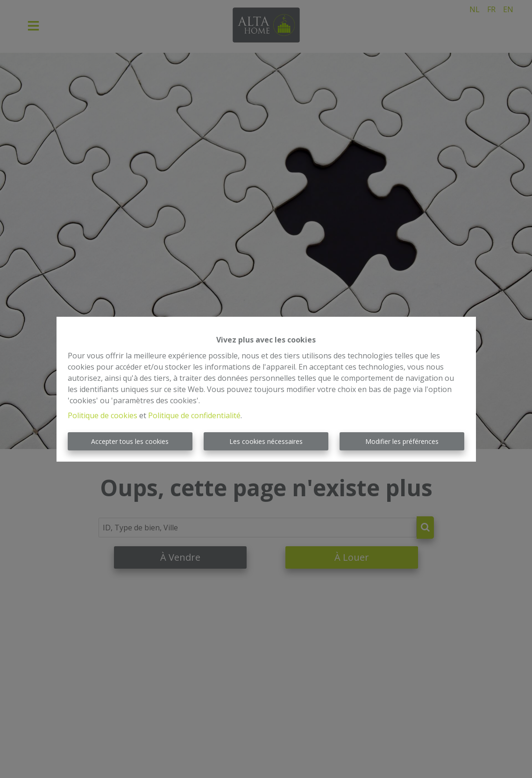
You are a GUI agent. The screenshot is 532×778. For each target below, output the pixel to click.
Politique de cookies (103, 415)
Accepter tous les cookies (130, 441)
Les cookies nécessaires (266, 441)
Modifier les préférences (402, 441)
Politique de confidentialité (194, 415)
